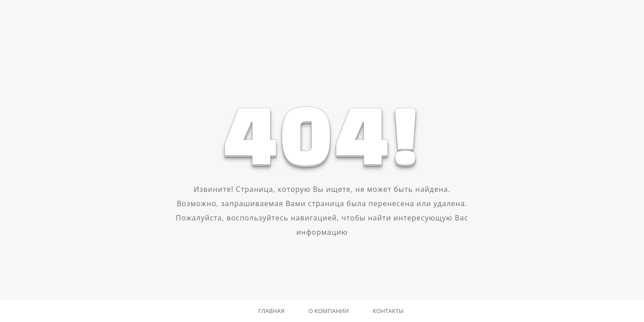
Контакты (388, 311)
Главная (271, 311)
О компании (329, 311)
